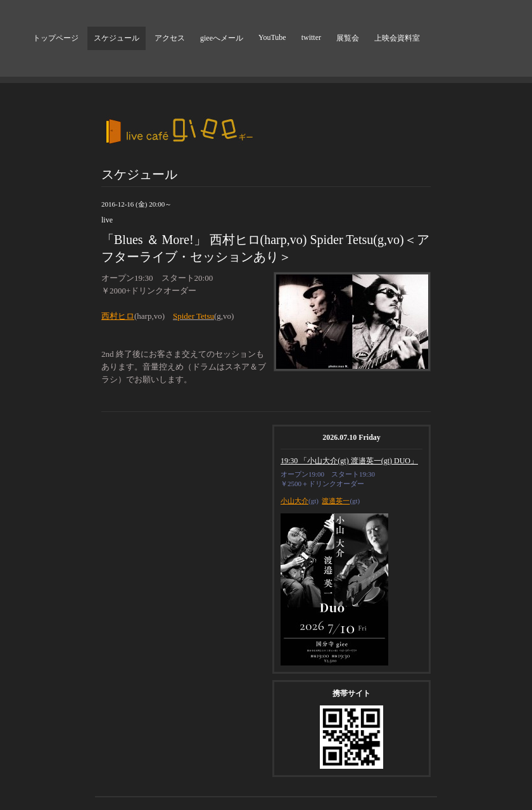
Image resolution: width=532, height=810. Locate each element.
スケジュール (117, 38)
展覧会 (348, 38)
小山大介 (294, 501)
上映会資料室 (397, 38)
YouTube (272, 37)
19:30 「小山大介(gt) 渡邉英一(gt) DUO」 (349, 461)
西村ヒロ (118, 316)
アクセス (170, 38)
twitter (311, 37)
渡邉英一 (336, 501)
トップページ (56, 38)
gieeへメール (222, 38)
